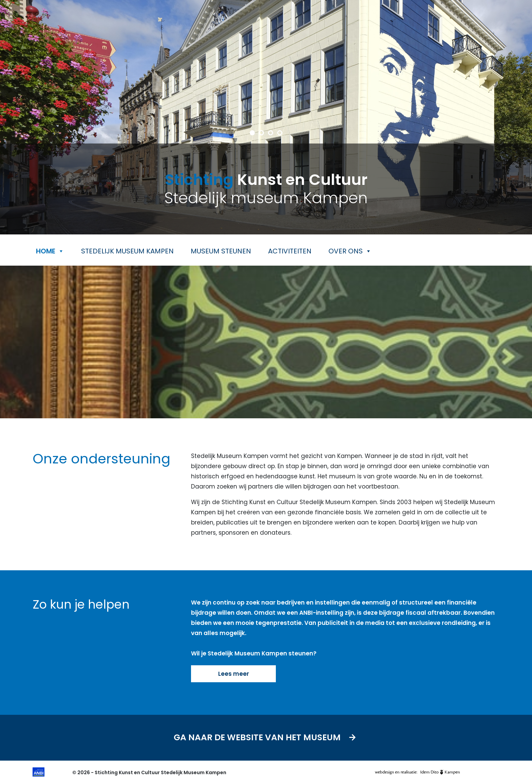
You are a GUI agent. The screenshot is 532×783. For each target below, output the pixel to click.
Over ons (350, 251)
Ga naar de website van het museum (266, 738)
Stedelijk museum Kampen (127, 251)
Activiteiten (290, 251)
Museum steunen (221, 251)
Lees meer (233, 674)
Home (50, 251)
